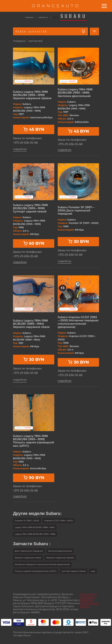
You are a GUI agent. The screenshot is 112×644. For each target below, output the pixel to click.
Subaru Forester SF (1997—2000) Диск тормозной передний (76, 210)
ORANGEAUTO (56, 6)
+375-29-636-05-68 (25, 143)
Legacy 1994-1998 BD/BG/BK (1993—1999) (35, 534)
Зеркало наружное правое (60, 558)
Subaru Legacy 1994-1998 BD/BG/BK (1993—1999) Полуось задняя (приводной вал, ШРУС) (33, 441)
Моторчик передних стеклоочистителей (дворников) (42, 564)
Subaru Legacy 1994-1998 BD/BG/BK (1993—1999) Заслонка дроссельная (75, 93)
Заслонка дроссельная (60, 551)
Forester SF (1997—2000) (27, 521)
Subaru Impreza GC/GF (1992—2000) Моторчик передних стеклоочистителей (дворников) (78, 322)
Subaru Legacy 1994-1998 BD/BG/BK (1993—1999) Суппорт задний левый (30, 208)
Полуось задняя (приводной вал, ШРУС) (36, 571)
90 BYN (34, 478)
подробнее (20, 149)
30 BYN (78, 241)
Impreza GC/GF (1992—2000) (59, 521)
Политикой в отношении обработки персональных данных (89, 600)
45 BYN (34, 129)
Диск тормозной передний (29, 551)
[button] (93, 571)
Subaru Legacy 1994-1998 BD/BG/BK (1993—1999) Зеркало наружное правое (32, 95)
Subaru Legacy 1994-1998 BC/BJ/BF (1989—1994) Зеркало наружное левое (31, 324)
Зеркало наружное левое (28, 558)
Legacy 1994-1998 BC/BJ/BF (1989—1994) (35, 527)
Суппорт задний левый (74, 571)
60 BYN (34, 243)
